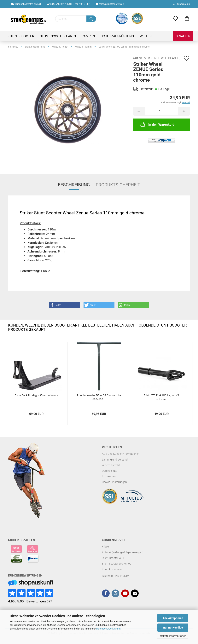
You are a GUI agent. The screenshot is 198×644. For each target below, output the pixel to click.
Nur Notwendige (173, 628)
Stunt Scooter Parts (58, 36)
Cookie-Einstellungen (114, 482)
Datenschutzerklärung (108, 629)
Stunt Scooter (21, 36)
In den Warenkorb (157, 124)
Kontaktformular (112, 569)
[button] (65, 305)
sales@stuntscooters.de (110, 4)
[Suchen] (91, 19)
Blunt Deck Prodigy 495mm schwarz (36, 395)
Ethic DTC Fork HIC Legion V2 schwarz (161, 397)
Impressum (109, 476)
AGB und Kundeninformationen (121, 454)
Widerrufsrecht (111, 465)
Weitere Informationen (173, 636)
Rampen (88, 36)
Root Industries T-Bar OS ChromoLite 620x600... (99, 397)
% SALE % (183, 36)
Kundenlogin (182, 4)
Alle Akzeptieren (173, 618)
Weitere (147, 36)
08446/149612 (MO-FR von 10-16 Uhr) (69, 4)
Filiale (105, 547)
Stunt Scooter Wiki (113, 558)
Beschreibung (74, 185)
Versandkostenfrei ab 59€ (26, 4)
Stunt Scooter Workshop (117, 564)
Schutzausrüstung (117, 36)
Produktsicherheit (118, 185)
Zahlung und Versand (115, 460)
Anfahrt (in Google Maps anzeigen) (123, 552)
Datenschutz (110, 471)
